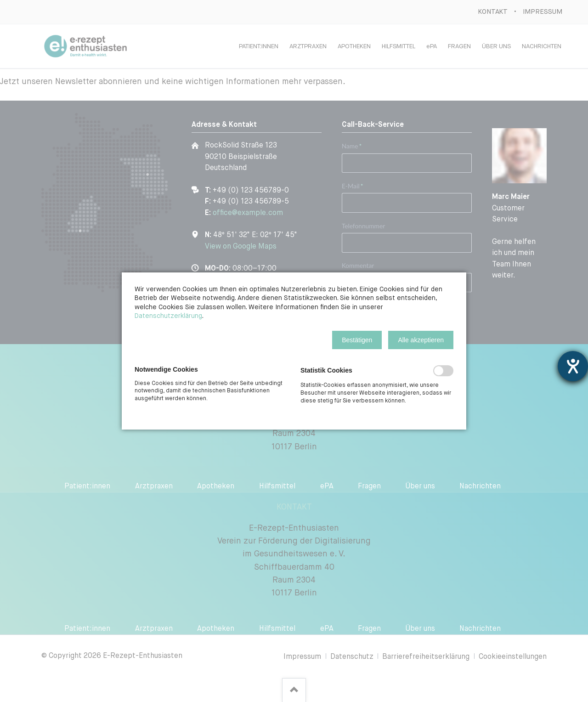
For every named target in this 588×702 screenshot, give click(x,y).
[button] (357, 340)
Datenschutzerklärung (168, 316)
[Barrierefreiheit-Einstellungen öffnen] (573, 366)
